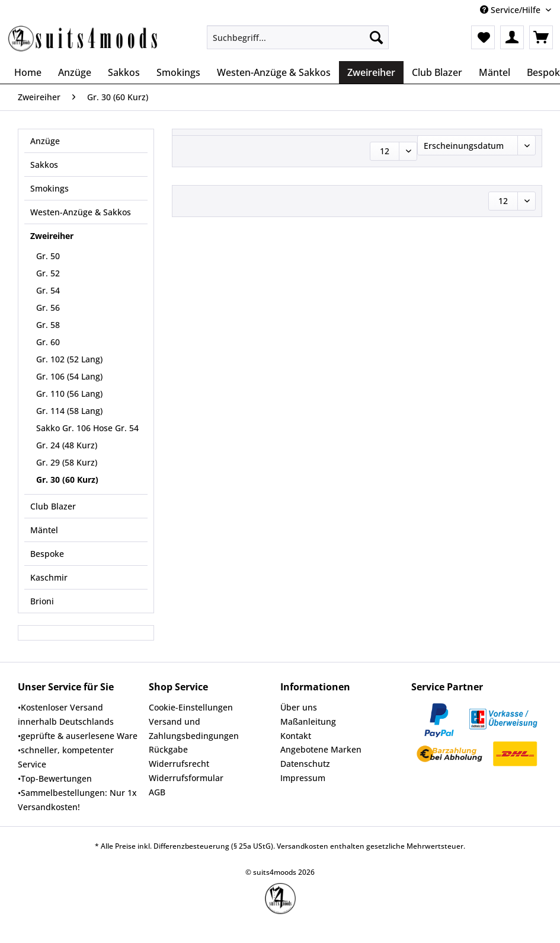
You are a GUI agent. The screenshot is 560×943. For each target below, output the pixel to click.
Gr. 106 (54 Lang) (69, 376)
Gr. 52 (48, 273)
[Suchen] (376, 37)
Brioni (42, 601)
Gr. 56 (48, 308)
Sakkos (44, 165)
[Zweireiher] (371, 72)
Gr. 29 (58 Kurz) (67, 462)
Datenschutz (305, 764)
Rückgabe (168, 749)
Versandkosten (303, 846)
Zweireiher (52, 236)
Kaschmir (49, 577)
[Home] (28, 72)
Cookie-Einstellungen (191, 707)
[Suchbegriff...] (298, 37)
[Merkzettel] (483, 37)
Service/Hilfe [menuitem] (511, 10)
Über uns (299, 707)
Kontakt (296, 736)
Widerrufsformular (186, 778)
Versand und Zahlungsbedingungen (194, 729)
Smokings (49, 188)
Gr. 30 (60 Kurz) (67, 480)
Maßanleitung (308, 721)
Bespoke (47, 554)
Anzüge (45, 141)
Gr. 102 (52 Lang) (69, 359)
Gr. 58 (48, 325)
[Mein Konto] (512, 37)
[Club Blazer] (437, 72)
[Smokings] (178, 72)
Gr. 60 (48, 342)
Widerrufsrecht (179, 764)
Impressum (303, 778)
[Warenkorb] (541, 37)
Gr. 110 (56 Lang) (69, 394)
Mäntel (44, 530)
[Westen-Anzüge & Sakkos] (274, 72)
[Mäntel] (495, 72)
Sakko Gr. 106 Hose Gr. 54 (87, 428)
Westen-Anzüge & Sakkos (81, 212)
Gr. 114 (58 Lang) (69, 411)
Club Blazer (53, 506)
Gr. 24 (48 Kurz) (67, 445)
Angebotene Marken (321, 749)
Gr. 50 (48, 256)
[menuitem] (298, 43)
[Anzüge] (75, 72)
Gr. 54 (48, 290)
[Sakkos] (124, 72)
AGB (157, 792)
